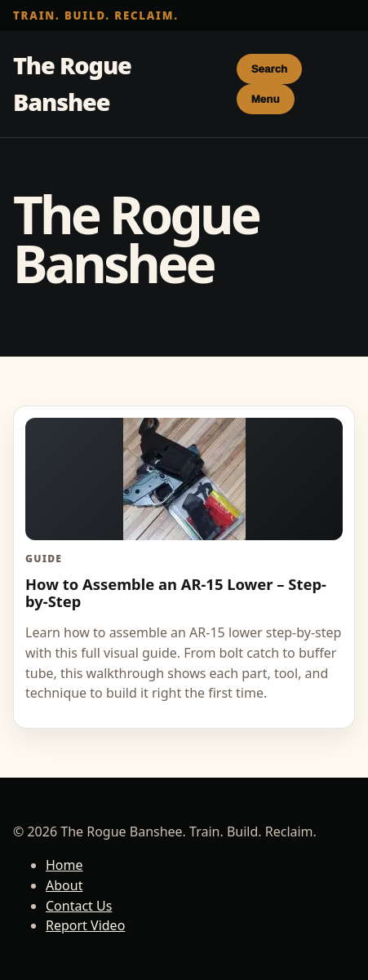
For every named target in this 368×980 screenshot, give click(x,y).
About (64, 885)
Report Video (85, 925)
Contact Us (79, 906)
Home (64, 865)
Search (269, 69)
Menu (266, 99)
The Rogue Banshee (72, 83)
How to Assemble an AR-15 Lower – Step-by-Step (176, 592)
